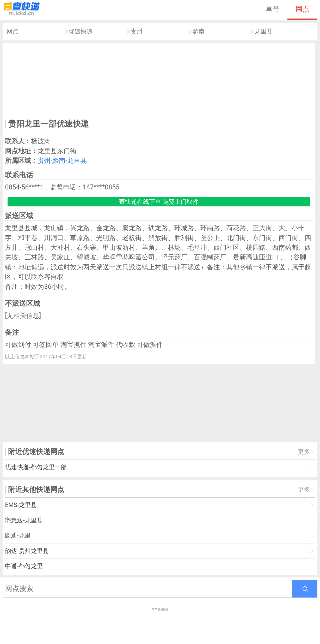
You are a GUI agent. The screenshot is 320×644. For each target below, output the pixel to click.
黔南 (199, 31)
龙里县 (264, 31)
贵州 (137, 31)
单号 (273, 9)
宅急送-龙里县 (24, 520)
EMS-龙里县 (21, 505)
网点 (303, 9)
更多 (304, 452)
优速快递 (81, 31)
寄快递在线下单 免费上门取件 (159, 202)
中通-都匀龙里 (24, 566)
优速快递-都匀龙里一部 (36, 467)
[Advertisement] (159, 80)
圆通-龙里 (18, 536)
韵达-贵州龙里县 (27, 551)
